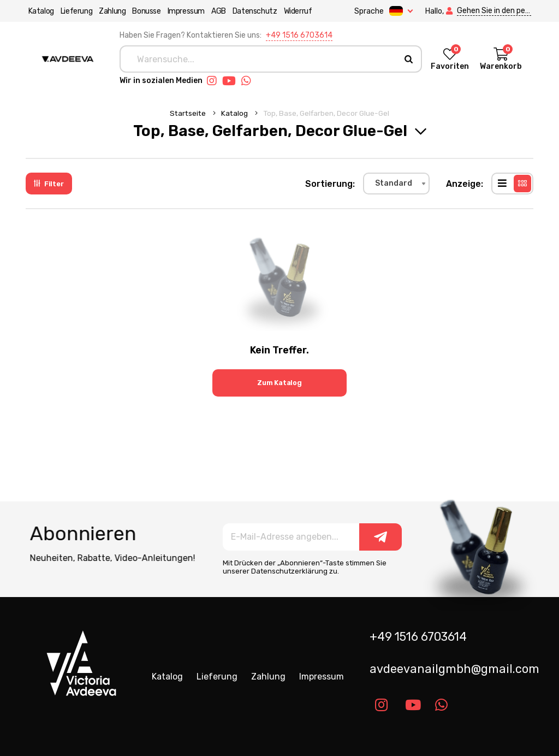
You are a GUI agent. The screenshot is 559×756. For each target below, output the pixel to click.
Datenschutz (252, 11)
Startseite (189, 113)
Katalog (38, 11)
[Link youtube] (232, 81)
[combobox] (396, 184)
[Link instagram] (215, 81)
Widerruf (295, 11)
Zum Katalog (279, 383)
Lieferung (74, 11)
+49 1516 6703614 (299, 35)
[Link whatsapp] (249, 81)
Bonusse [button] (144, 11)
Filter (49, 184)
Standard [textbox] (394, 183)
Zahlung (110, 11)
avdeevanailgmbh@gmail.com (454, 669)
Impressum (183, 11)
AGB (216, 11)
